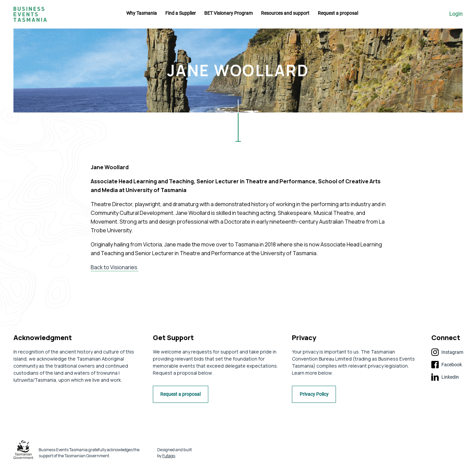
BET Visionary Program (228, 13)
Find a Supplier (181, 13)
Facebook (447, 365)
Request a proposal (338, 13)
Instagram (447, 352)
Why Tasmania (142, 13)
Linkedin (445, 377)
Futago (169, 458)
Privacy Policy (317, 397)
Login (456, 14)
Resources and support (285, 13)
